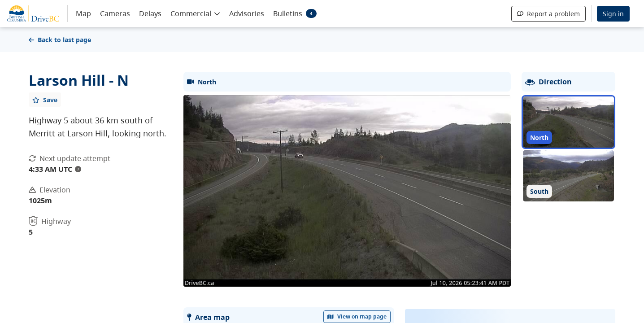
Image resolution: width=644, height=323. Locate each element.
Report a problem (548, 14)
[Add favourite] (45, 100)
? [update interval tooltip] (78, 169)
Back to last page (60, 40)
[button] (195, 13)
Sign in (613, 14)
